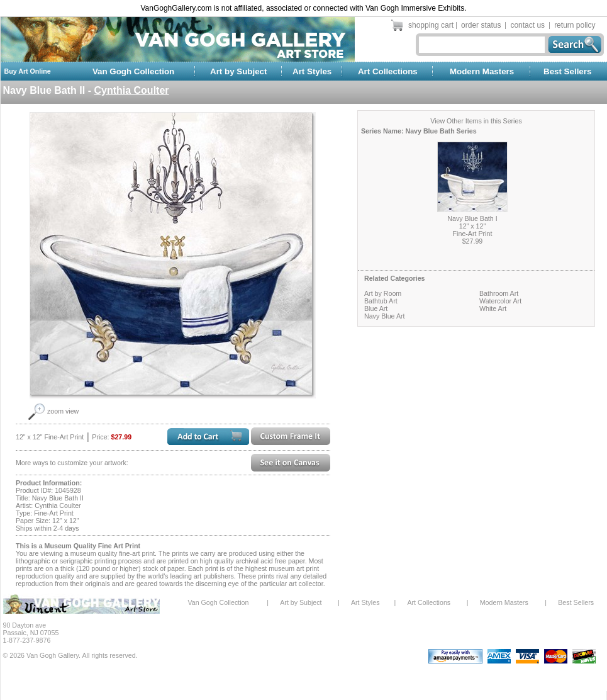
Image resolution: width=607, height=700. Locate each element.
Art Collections (388, 71)
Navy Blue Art (385, 316)
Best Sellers (567, 71)
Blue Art (376, 308)
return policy (575, 25)
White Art (493, 308)
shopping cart (431, 25)
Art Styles (312, 71)
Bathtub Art (381, 301)
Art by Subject (238, 71)
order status (481, 25)
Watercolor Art (500, 301)
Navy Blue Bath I (472, 218)
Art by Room (383, 293)
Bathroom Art (499, 293)
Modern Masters (482, 71)
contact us (527, 25)
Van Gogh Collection (133, 71)
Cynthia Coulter (131, 90)
